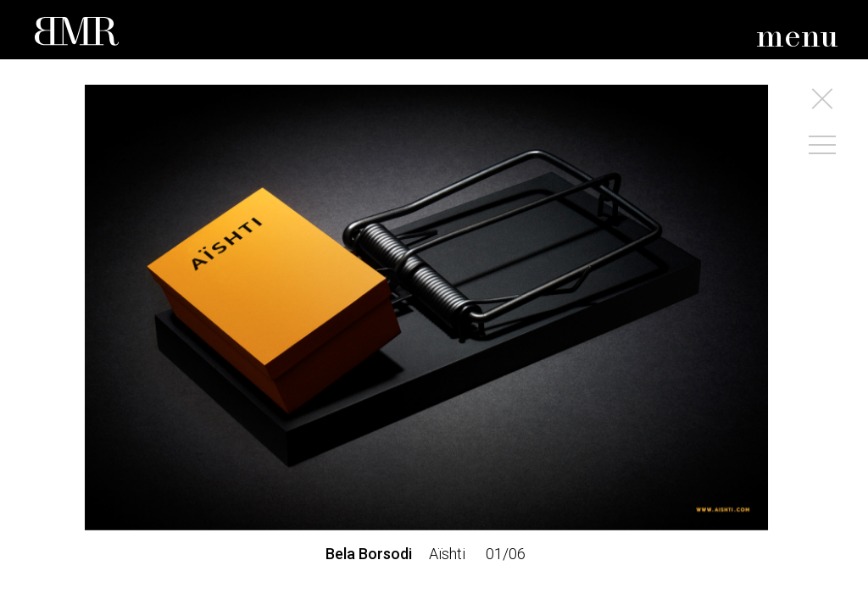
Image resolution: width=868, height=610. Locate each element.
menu (797, 38)
